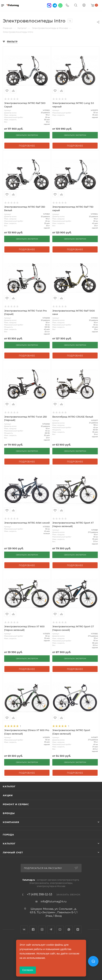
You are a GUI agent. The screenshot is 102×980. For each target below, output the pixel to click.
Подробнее (27, 146)
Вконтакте (24, 929)
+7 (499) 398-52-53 (40, 894)
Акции (8, 795)
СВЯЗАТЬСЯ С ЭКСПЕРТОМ (27, 135)
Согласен (28, 970)
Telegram (51, 929)
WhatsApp (69, 929)
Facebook (33, 929)
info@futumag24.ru (54, 901)
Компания (11, 822)
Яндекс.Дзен (78, 929)
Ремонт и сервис (16, 804)
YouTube (60, 929)
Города (8, 835)
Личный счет (13, 852)
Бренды (9, 813)
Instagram (42, 929)
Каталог (9, 786)
